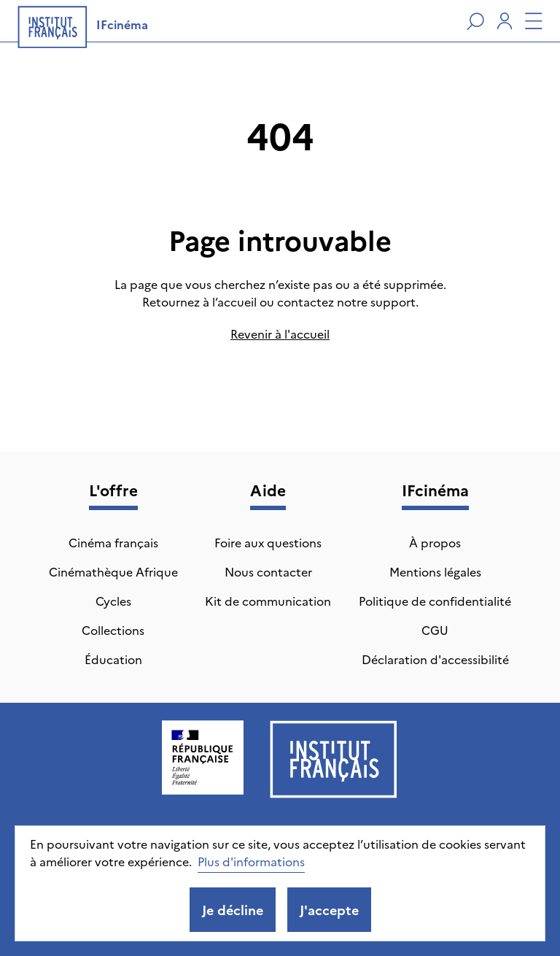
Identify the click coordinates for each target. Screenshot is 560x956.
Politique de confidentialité (435, 601)
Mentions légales (435, 571)
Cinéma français (113, 542)
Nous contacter (268, 571)
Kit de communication (268, 601)
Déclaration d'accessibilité (435, 659)
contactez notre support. (348, 301)
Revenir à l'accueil (280, 334)
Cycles (113, 601)
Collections (113, 630)
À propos (435, 542)
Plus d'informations (251, 861)
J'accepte (329, 910)
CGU (435, 630)
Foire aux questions (268, 542)
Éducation (113, 659)
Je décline (233, 910)
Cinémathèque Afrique (113, 571)
